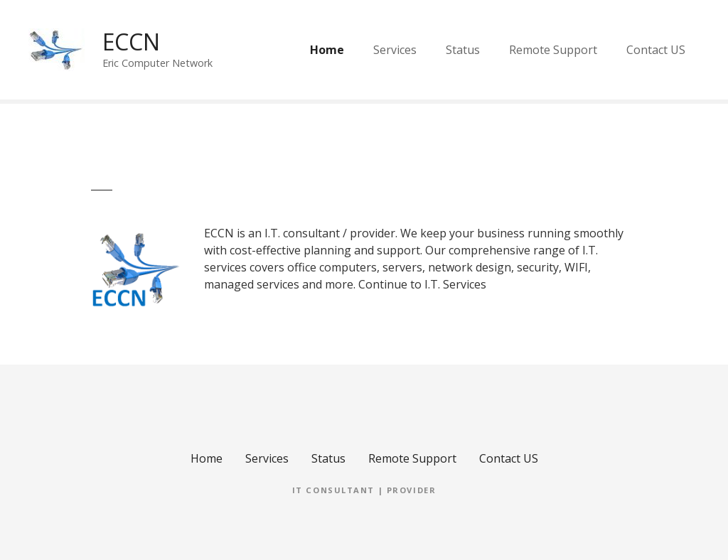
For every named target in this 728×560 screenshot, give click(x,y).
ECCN (131, 42)
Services (395, 50)
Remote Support (553, 50)
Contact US (656, 50)
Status (463, 50)
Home (327, 50)
